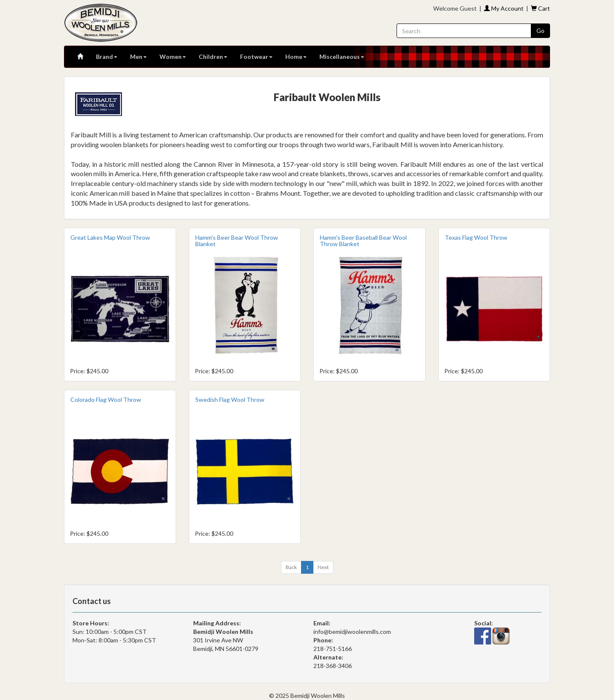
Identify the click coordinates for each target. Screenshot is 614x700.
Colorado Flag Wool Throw (106, 399)
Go (540, 30)
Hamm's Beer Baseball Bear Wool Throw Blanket (363, 241)
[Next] (323, 567)
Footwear (256, 57)
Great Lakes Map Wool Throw (110, 237)
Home (296, 57)
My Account (504, 8)
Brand (107, 57)
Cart (540, 8)
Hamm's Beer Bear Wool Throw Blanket (237, 241)
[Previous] (291, 567)
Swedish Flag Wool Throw (230, 399)
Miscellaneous (342, 57)
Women (173, 57)
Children (213, 57)
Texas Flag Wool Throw (476, 237)
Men (138, 57)
